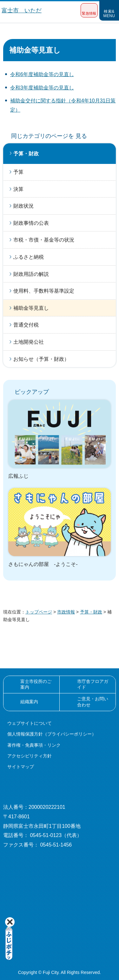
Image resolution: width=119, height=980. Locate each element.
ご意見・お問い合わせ (93, 702)
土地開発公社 (29, 342)
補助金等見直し (31, 308)
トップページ (39, 612)
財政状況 (23, 206)
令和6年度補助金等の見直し (42, 74)
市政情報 (66, 612)
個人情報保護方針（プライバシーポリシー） (52, 734)
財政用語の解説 (31, 274)
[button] (89, 10)
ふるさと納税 (29, 257)
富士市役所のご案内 (36, 684)
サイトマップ (21, 767)
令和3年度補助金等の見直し (42, 88)
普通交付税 (26, 325)
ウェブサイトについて (30, 723)
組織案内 (29, 702)
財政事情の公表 (31, 223)
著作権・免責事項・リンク (34, 745)
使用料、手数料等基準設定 (44, 291)
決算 (18, 189)
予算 (18, 172)
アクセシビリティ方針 (30, 756)
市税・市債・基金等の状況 (44, 240)
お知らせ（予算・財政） (41, 359)
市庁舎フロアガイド (93, 684)
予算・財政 (26, 154)
